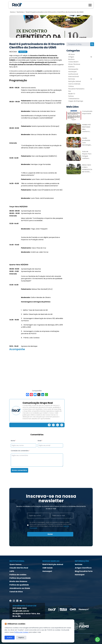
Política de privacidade (20, 578)
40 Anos (72, 54)
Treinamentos (74, 99)
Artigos (71, 57)
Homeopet (72, 72)
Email (40, 441)
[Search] (78, 44)
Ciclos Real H (73, 62)
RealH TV (72, 94)
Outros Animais (74, 84)
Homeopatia (73, 69)
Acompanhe (17, 349)
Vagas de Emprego (76, 101)
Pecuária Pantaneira (76, 89)
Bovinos (71, 59)
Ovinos (71, 86)
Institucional (73, 74)
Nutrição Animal (75, 81)
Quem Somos (15, 564)
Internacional (74, 76)
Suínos (71, 96)
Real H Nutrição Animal (53, 564)
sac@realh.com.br (21, 611)
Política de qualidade (19, 585)
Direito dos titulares (18, 581)
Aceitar (10, 638)
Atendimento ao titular (20, 588)
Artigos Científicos (83, 568)
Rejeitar (21, 638)
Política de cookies (18, 575)
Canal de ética (16, 592)
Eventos (71, 67)
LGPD (12, 571)
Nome (13, 441)
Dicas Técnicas (74, 64)
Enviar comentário (19, 470)
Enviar (50, 534)
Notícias (23, 52)
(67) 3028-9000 (20, 608)
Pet (70, 91)
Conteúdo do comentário (20, 451)
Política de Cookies (21, 632)
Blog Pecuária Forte (84, 571)
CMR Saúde (48, 568)
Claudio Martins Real (19, 568)
